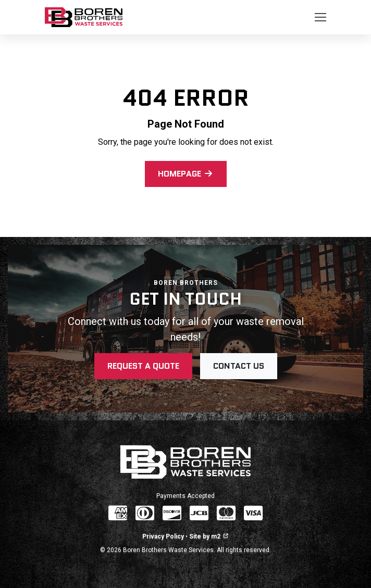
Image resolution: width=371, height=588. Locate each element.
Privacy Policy (163, 536)
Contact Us (239, 366)
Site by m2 (209, 536)
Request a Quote (143, 366)
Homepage (186, 174)
